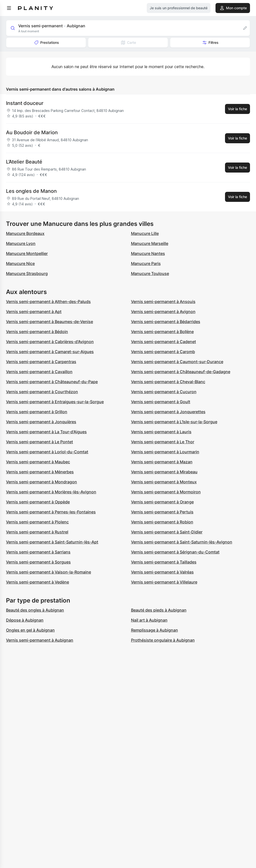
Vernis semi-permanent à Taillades (164, 562)
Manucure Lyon (21, 243)
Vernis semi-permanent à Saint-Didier (167, 532)
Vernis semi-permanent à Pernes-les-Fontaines (51, 512)
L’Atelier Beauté (24, 162)
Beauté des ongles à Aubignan (35, 610)
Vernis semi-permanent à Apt (34, 312)
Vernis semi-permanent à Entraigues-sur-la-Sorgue (55, 402)
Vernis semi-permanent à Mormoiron (166, 492)
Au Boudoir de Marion (32, 132)
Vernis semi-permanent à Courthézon (42, 392)
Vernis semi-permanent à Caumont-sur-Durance (177, 362)
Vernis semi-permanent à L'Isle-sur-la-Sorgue (174, 422)
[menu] (9, 8)
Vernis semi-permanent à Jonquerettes (168, 412)
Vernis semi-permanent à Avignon (163, 312)
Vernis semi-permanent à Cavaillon (39, 372)
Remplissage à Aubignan (154, 630)
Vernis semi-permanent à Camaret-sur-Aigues (50, 352)
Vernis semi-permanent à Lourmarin (165, 452)
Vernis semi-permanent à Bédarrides (166, 322)
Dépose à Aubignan (25, 620)
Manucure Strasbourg (27, 273)
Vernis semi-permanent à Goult (161, 402)
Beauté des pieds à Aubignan (159, 610)
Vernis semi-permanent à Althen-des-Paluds (48, 302)
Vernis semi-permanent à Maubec (38, 462)
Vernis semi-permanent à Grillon (37, 412)
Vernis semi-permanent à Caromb (163, 352)
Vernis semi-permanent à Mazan (162, 462)
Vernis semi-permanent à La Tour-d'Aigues (46, 432)
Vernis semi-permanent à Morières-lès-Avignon (51, 492)
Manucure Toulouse (150, 273)
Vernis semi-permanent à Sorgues (38, 562)
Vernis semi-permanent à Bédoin (37, 332)
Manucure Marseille (150, 243)
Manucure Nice (20, 263)
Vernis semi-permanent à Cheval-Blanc (168, 382)
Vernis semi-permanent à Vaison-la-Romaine (48, 572)
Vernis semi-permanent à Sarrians (38, 552)
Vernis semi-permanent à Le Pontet (39, 442)
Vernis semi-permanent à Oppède (38, 502)
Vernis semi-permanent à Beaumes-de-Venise (49, 322)
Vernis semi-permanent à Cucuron (164, 392)
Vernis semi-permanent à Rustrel (37, 532)
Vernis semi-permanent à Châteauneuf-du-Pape (52, 382)
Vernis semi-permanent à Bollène (162, 332)
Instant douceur (25, 103)
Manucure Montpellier (27, 253)
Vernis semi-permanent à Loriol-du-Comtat (47, 452)
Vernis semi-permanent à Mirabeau (164, 472)
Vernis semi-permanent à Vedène (37, 582)
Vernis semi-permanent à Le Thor (163, 442)
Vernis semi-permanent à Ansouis (163, 302)
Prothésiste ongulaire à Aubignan (163, 640)
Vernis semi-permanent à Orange (162, 502)
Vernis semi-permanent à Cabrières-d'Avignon (50, 342)
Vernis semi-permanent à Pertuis (162, 512)
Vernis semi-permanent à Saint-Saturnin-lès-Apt (52, 542)
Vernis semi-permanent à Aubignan (40, 640)
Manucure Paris (146, 263)
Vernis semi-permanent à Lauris (161, 432)
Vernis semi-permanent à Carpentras (41, 362)
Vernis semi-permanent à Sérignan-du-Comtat (175, 552)
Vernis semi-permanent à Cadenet (163, 342)
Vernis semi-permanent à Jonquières (41, 422)
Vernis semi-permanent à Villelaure (164, 582)
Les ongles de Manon (31, 191)
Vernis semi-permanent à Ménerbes (40, 472)
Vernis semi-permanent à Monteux (164, 482)
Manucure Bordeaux (25, 233)
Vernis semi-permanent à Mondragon (41, 482)
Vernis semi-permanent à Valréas (162, 572)
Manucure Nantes (148, 253)
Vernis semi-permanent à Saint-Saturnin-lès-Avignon (182, 542)
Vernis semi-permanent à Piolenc (37, 522)
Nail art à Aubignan (149, 620)
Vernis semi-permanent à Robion (162, 522)
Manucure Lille (145, 233)
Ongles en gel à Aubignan (30, 630)
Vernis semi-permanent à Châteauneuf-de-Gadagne (181, 372)
